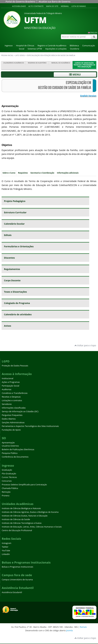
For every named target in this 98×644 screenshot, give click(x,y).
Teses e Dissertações (15, 292)
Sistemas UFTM (35, 49)
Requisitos (23, 173)
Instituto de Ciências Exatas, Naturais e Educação (25, 516)
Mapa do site (52, 6)
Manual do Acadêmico (61, 63)
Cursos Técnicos (9, 477)
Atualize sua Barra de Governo (54, 2)
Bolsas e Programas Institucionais (18, 567)
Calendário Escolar (14, 224)
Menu (75, 74)
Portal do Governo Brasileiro (20, 2)
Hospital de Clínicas (25, 46)
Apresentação (8, 443)
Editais (8, 235)
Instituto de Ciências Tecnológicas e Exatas (22, 523)
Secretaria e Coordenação (42, 173)
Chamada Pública (10, 488)
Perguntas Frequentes (12, 415)
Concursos (7, 481)
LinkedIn (6, 554)
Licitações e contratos (12, 400)
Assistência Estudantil (12, 592)
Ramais (83, 627)
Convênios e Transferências (15, 393)
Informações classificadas (14, 408)
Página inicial (7, 55)
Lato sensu (20, 55)
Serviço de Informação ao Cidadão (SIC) (20, 411)
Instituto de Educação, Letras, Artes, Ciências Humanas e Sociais (32, 527)
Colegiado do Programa (17, 303)
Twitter (5, 547)
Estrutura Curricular (15, 212)
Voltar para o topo (85, 345)
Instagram (6, 543)
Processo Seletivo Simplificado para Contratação (24, 485)
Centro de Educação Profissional (17, 530)
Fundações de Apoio (11, 430)
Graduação (7, 470)
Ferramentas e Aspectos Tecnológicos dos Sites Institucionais (30, 426)
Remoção (6, 492)
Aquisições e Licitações (56, 49)
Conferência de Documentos (15, 457)
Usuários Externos (10, 446)
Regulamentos (12, 269)
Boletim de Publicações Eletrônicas (18, 449)
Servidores (7, 404)
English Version (88, 96)
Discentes (9, 258)
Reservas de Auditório (37, 63)
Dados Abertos (9, 419)
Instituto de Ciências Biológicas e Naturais (21, 508)
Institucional (8, 378)
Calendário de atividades (18, 314)
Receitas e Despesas (11, 397)
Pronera (6, 496)
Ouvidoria (74, 49)
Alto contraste (36, 6)
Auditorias (7, 389)
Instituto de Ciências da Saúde (16, 519)
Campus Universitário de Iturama (17, 580)
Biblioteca (74, 46)
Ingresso (9, 46)
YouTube (6, 551)
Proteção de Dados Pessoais (15, 366)
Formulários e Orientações (19, 246)
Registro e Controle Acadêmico (52, 46)
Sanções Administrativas (13, 422)
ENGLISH (94, 33)
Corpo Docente (12, 280)
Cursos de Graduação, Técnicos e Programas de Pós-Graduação (84, 65)
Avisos (8, 326)
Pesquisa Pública (10, 453)
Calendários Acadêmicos (14, 63)
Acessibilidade (19, 6)
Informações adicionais (68, 173)
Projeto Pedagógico (15, 201)
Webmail (65, 6)
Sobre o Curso (9, 173)
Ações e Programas (11, 382)
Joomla (69, 630)
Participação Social (10, 386)
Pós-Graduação (9, 474)
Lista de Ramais (79, 6)
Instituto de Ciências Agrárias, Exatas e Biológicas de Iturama (30, 512)
